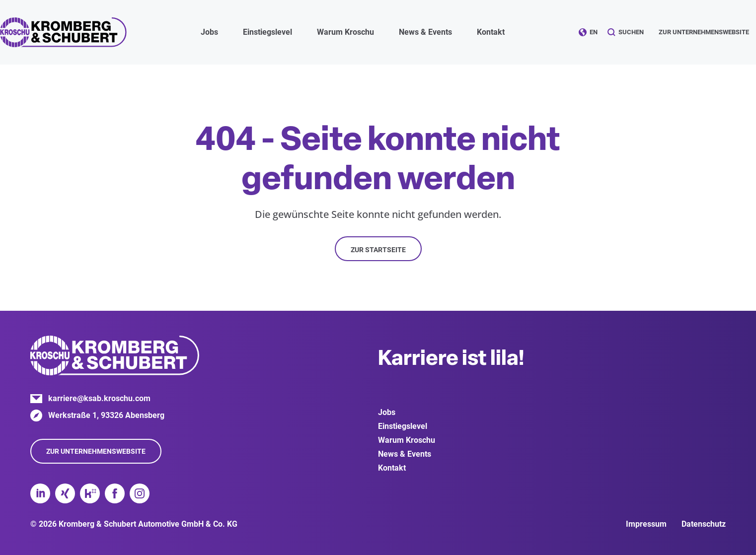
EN (594, 32)
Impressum (646, 524)
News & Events (405, 454)
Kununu (90, 493)
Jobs (387, 412)
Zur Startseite (378, 250)
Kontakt (491, 32)
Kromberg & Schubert (63, 32)
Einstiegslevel (403, 426)
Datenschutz (704, 524)
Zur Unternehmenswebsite (704, 32)
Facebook (115, 493)
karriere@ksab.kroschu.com (99, 398)
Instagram (140, 493)
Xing (65, 493)
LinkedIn (40, 493)
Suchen (631, 32)
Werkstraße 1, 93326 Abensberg (106, 415)
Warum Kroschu (407, 440)
